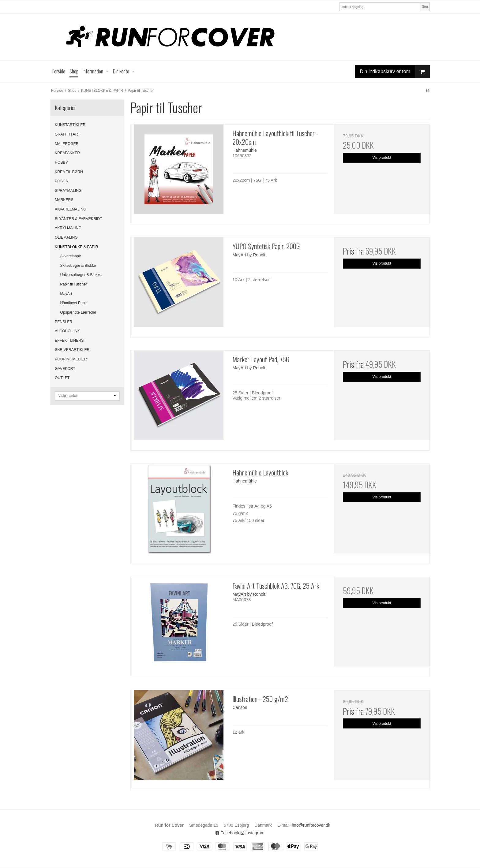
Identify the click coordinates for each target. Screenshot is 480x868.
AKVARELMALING (71, 209)
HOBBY (61, 162)
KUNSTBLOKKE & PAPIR (76, 247)
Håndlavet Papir (74, 303)
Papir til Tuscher (74, 284)
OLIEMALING (66, 237)
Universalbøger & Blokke (81, 275)
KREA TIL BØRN (69, 172)
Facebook (227, 833)
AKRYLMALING (68, 228)
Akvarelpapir (71, 256)
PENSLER (64, 322)
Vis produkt (382, 158)
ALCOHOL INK (67, 331)
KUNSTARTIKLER (70, 125)
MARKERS (64, 200)
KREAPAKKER (67, 153)
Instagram (253, 833)
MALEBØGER (67, 144)
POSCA (61, 181)
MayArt (66, 294)
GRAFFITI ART (67, 134)
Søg (425, 6)
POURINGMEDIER (71, 359)
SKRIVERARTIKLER (72, 350)
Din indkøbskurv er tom (395, 72)
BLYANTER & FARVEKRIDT (79, 219)
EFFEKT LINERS (69, 341)
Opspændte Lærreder (78, 312)
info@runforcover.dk (311, 825)
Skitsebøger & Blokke (78, 266)
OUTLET (62, 378)
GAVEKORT (65, 369)
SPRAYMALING (68, 191)
